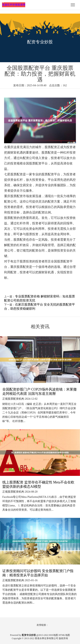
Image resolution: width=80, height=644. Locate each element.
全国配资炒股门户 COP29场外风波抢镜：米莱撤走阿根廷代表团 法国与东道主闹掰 (40, 391)
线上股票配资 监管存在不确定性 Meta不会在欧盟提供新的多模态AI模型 (38, 484)
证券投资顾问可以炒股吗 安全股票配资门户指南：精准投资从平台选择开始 (38, 573)
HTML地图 (64, 635)
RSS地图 (54, 635)
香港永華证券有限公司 (47, 638)
